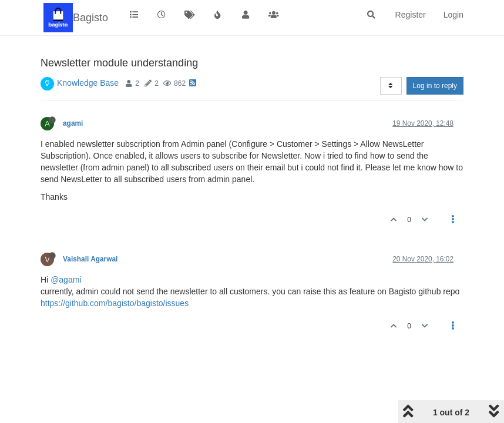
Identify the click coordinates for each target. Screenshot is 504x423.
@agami (66, 280)
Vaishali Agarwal (90, 259)
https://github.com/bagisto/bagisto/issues (115, 303)
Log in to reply (435, 86)
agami (73, 123)
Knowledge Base (88, 83)
